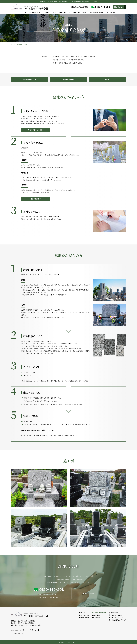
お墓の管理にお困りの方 (96, 12)
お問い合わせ (85, 618)
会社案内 (97, 615)
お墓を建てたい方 (65, 12)
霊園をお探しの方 (51, 12)
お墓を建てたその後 (80, 12)
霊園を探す (114, 613)
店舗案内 (97, 618)
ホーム (24, 12)
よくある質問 (111, 12)
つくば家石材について (36, 12)
